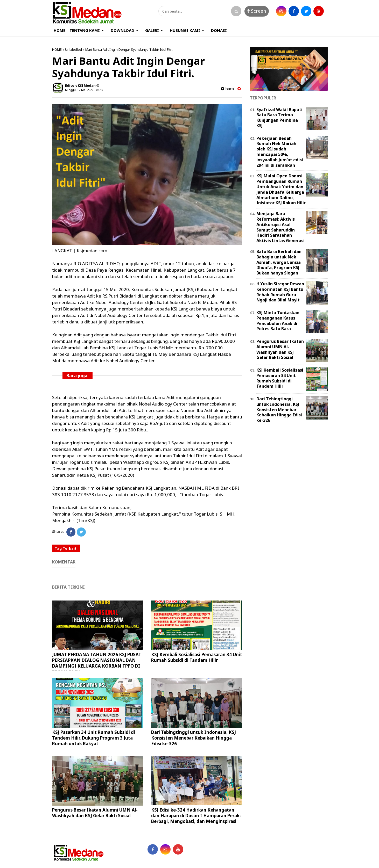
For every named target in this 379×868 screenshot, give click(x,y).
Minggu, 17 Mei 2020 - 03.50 (84, 90)
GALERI (152, 30)
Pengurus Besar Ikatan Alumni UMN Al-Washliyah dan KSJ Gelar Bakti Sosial (95, 813)
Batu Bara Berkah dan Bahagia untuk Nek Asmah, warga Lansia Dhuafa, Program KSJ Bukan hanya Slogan (279, 262)
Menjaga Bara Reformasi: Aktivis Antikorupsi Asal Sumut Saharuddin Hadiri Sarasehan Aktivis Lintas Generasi (280, 227)
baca (227, 89)
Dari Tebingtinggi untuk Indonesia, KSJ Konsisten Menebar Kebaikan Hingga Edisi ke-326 (194, 738)
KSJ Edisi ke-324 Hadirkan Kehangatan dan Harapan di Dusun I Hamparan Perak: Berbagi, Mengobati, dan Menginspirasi (196, 816)
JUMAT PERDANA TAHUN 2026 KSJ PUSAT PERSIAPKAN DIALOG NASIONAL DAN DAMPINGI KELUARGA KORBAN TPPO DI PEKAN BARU (97, 663)
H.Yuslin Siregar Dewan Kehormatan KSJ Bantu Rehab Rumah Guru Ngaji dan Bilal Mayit (280, 292)
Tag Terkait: (66, 548)
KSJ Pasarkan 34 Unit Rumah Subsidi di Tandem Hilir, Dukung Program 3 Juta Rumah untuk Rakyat (94, 738)
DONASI (219, 30)
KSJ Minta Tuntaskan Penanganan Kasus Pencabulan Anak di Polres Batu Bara (278, 321)
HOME (59, 30)
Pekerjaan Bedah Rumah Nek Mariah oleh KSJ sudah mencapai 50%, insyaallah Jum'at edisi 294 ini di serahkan (280, 152)
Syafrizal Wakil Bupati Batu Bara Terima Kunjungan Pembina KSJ (279, 118)
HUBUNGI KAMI (185, 30)
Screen (257, 11)
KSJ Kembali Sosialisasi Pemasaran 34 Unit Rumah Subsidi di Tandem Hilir (197, 657)
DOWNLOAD (122, 30)
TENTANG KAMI (85, 30)
